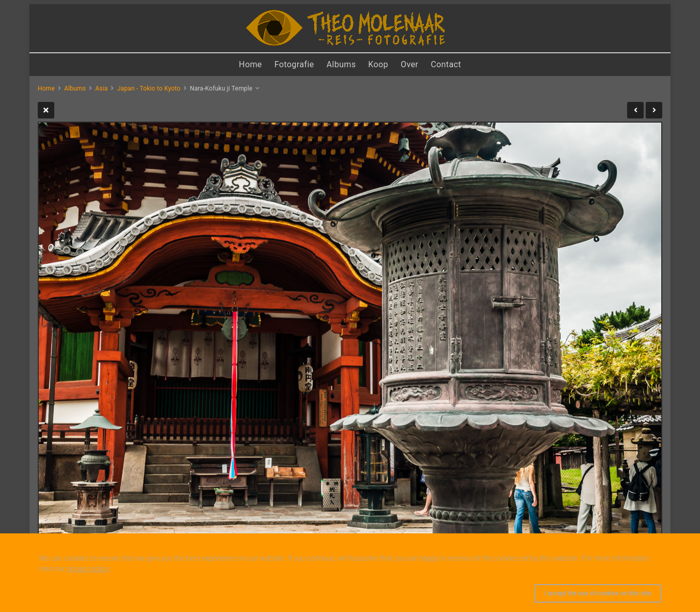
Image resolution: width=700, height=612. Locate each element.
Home (250, 64)
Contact (446, 64)
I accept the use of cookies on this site (598, 593)
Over (409, 64)
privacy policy (88, 569)
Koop (378, 64)
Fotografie (294, 64)
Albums (341, 64)
